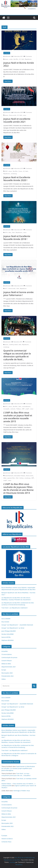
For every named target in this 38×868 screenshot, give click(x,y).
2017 (6, 289)
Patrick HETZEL (6, 637)
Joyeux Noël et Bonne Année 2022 (19, 64)
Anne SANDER (6, 619)
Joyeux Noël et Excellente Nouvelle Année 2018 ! (17, 238)
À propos (4, 836)
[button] (19, 40)
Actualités (7, 53)
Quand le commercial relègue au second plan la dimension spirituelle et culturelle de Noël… (17, 355)
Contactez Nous (6, 842)
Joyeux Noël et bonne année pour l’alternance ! (18, 294)
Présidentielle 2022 (8, 676)
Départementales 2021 (9, 667)
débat (5, 478)
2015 (6, 406)
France (20, 171)
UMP (23, 409)
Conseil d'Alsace (7, 661)
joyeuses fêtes (11, 478)
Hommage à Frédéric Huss (22, 791)
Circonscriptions (7, 654)
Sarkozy (21, 478)
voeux (25, 115)
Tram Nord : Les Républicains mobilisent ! (15, 608)
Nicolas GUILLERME (8, 634)
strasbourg (14, 174)
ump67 (27, 409)
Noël (23, 59)
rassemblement (26, 406)
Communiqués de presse (9, 657)
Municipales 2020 (7, 673)
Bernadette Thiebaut (20, 476)
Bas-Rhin (16, 59)
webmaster (8, 56)
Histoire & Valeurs (7, 839)
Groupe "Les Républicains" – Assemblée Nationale (17, 625)
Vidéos (4, 679)
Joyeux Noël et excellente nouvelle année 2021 (17, 120)
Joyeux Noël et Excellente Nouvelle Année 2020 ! (17, 179)
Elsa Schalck (5, 622)
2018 (6, 232)
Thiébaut (19, 409)
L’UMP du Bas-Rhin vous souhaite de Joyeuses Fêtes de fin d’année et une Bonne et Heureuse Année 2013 (18, 488)
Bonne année (13, 115)
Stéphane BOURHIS (8, 640)
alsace (7, 59)
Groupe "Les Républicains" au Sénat (13, 628)
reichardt (13, 409)
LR (20, 59)
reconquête (6, 409)
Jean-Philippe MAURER (9, 631)
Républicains (28, 59)
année (11, 59)
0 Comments (28, 56)
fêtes (10, 232)
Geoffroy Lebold (13, 345)
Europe (4, 670)
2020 (6, 171)
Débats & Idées (6, 664)
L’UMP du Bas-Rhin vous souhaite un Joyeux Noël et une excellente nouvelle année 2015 (18, 417)
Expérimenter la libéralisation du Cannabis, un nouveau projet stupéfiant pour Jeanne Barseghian (18, 768)
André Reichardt (9, 476)
